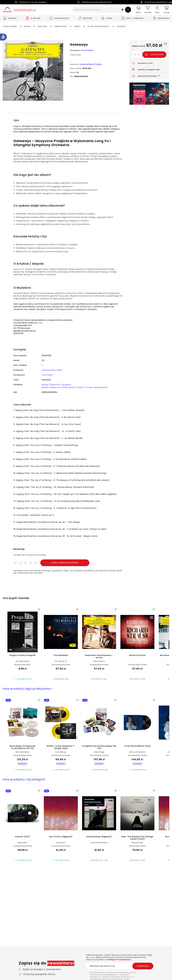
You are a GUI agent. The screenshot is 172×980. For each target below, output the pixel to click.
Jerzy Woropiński (23, 661)
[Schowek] (148, 10)
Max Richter (22, 843)
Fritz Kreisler (87, 50)
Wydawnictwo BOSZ (22, 665)
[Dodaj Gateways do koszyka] (154, 55)
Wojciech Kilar (137, 843)
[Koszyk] (167, 10)
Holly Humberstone (137, 752)
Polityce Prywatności (119, 960)
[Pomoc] (138, 10)
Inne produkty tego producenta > (28, 689)
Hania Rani (61, 843)
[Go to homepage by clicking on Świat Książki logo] (19, 10)
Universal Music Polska (90, 64)
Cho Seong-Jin (61, 661)
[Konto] (157, 10)
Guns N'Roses (61, 752)
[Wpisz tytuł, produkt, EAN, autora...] (101, 10)
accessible (3, 37)
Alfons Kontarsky (23, 752)
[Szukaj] (128, 10)
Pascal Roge (99, 752)
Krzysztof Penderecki (99, 843)
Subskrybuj (143, 966)
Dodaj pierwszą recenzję (65, 563)
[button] (122, 10)
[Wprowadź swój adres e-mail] (120, 966)
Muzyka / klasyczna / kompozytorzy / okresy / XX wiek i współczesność (75, 387)
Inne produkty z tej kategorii (24, 779)
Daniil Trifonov (99, 661)
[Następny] (167, 645)
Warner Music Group (137, 846)
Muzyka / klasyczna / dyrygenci (56, 385)
